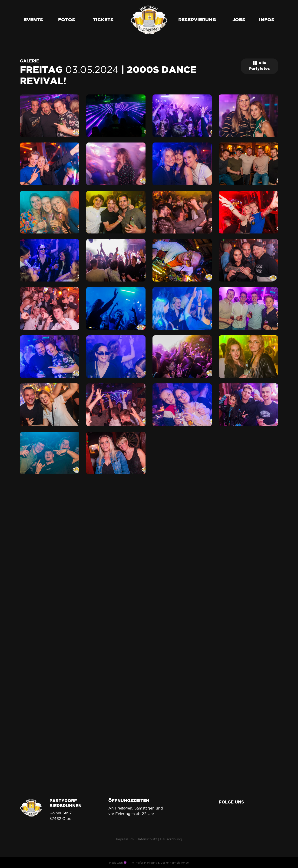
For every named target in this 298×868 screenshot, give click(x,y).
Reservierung (197, 20)
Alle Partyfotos (259, 66)
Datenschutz (147, 839)
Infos (267, 20)
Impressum (125, 839)
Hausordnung (171, 839)
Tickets (103, 20)
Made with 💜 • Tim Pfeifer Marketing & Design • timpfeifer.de (149, 863)
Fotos (67, 20)
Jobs (239, 20)
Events (33, 20)
